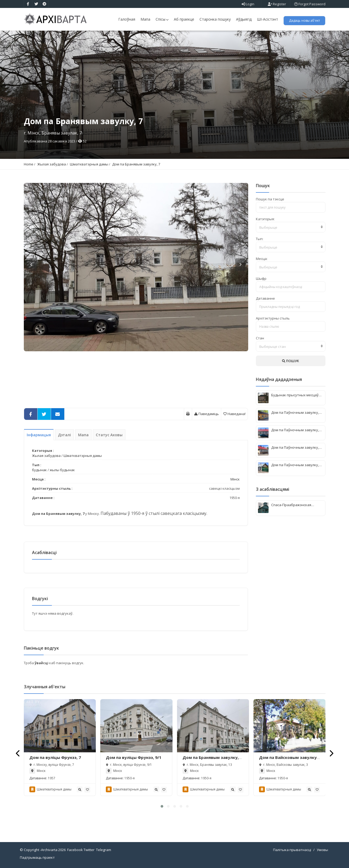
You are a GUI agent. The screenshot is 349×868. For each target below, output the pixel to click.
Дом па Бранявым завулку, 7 (136, 164)
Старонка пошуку (215, 19)
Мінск (235, 479)
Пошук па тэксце (270, 199)
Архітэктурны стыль (273, 318)
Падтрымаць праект (37, 857)
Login (248, 4)
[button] (162, 806)
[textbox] (291, 227)
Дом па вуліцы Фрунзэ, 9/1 (134, 757)
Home (29, 164)
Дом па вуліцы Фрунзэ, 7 (55, 757)
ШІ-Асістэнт (268, 19)
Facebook (75, 850)
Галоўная (127, 19)
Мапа (145, 19)
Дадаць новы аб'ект (304, 21)
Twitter (89, 850)
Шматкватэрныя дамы (89, 164)
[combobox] (291, 227)
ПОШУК (291, 361)
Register (277, 4)
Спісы (162, 19)
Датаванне (265, 298)
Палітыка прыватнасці (292, 850)
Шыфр (261, 278)
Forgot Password (310, 4)
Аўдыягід (244, 19)
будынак (39, 470)
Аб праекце (184, 19)
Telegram (104, 850)
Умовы (322, 850)
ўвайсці (42, 663)
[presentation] (18, 753)
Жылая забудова (52, 164)
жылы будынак (62, 470)
